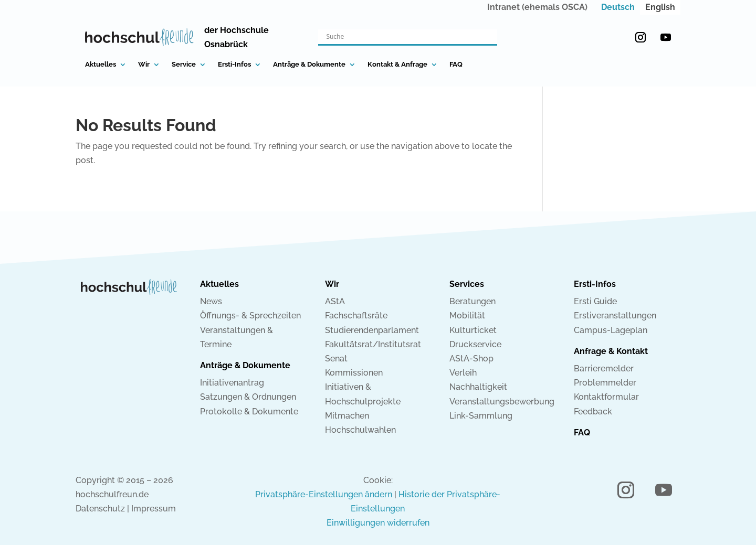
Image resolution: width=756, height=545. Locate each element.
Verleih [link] (463, 373)
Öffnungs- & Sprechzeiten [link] (250, 316)
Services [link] (467, 284)
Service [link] (184, 65)
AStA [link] (335, 301)
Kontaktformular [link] (606, 397)
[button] (640, 37)
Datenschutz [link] (100, 509)
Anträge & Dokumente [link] (309, 65)
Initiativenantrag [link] (232, 383)
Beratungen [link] (472, 301)
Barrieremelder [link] (604, 368)
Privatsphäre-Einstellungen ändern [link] (324, 494)
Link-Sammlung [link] (481, 416)
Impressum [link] (154, 509)
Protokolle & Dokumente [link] (249, 412)
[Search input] (403, 37)
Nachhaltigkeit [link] (478, 387)
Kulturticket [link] (473, 330)
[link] (618, 7)
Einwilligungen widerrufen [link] (378, 523)
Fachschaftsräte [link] (356, 316)
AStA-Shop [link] (471, 359)
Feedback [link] (593, 412)
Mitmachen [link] (347, 416)
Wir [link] (144, 65)
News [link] (211, 301)
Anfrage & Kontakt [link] (611, 351)
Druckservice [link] (475, 344)
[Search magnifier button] (490, 37)
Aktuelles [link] (101, 65)
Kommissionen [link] (354, 373)
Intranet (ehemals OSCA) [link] (537, 7)
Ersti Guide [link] (595, 301)
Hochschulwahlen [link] (360, 430)
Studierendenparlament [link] (372, 330)
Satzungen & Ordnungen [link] (248, 397)
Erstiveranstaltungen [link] (615, 316)
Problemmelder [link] (605, 383)
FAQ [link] (456, 65)
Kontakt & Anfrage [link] (397, 65)
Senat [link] (336, 359)
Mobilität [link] (467, 316)
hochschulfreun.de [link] (112, 494)
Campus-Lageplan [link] (611, 330)
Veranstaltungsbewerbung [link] (502, 402)
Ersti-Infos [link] (234, 65)
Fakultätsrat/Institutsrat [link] (373, 344)
